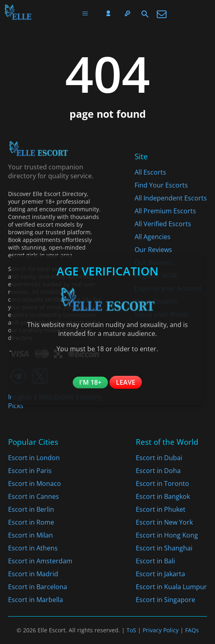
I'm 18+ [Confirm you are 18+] (90, 382)
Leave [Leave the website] (126, 382)
